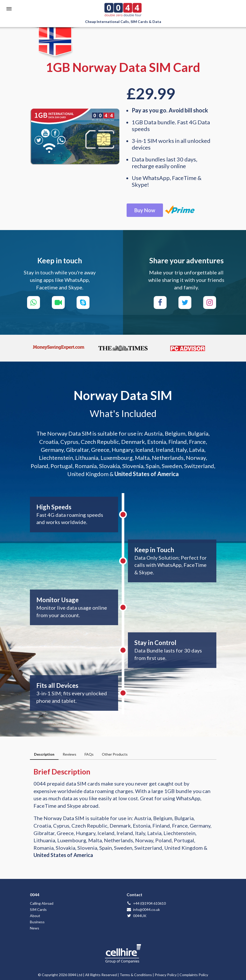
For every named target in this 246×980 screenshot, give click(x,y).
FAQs (89, 754)
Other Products (115, 754)
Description (44, 754)
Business (37, 922)
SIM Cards (38, 909)
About (35, 916)
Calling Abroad (42, 903)
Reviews (69, 754)
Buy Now (145, 210)
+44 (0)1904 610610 (146, 903)
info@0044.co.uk (143, 909)
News (35, 928)
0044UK (137, 916)
